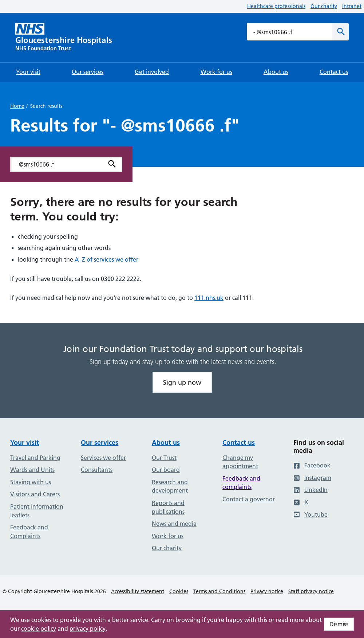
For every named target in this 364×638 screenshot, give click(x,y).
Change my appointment (240, 462)
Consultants (97, 470)
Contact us (239, 443)
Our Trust (164, 458)
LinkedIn (310, 490)
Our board (166, 470)
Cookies (179, 591)
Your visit (25, 443)
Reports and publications (168, 507)
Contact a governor (249, 499)
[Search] (341, 32)
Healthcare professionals (276, 6)
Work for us (168, 536)
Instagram (312, 478)
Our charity (324, 6)
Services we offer (103, 458)
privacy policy (88, 629)
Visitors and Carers (35, 494)
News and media (174, 524)
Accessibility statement (138, 591)
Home (17, 106)
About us (166, 443)
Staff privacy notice (311, 591)
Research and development (170, 486)
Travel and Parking (35, 458)
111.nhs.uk (209, 298)
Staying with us (31, 482)
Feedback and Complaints (29, 532)
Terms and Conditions (219, 591)
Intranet (352, 6)
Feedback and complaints (241, 483)
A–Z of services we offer (106, 259)
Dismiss (339, 624)
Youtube (310, 514)
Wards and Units (32, 470)
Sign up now (182, 382)
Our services (100, 443)
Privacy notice (267, 591)
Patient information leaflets (37, 511)
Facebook (312, 465)
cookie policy (39, 629)
